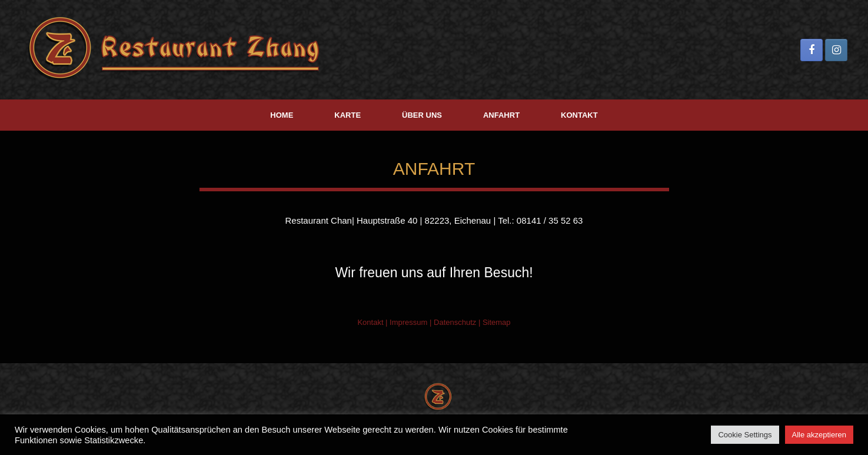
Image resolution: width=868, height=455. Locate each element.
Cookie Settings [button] (745, 435)
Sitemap (497, 322)
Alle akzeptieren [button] (819, 435)
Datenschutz (455, 322)
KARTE (347, 115)
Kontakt (370, 322)
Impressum (408, 322)
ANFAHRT (501, 115)
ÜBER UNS (422, 115)
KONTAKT (579, 115)
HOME (282, 115)
